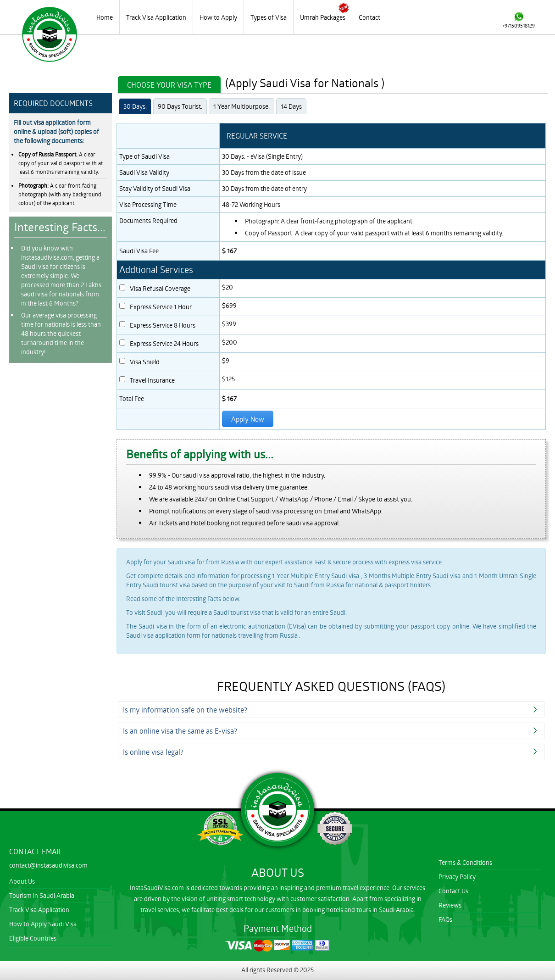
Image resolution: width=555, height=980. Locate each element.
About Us (22, 881)
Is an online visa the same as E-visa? (180, 731)
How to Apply (218, 17)
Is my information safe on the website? (185, 710)
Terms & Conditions (465, 862)
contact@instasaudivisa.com (48, 865)
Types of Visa (269, 17)
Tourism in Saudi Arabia (42, 895)
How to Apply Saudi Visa (43, 924)
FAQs (445, 919)
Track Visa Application (156, 17)
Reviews (450, 905)
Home (105, 17)
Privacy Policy (457, 877)
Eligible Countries (33, 938)
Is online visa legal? (153, 752)
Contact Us (453, 891)
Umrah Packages (323, 17)
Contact (369, 17)
